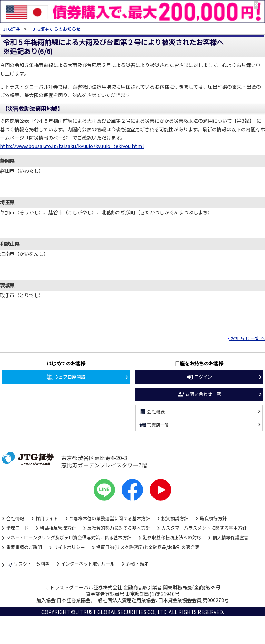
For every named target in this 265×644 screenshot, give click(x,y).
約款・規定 (138, 564)
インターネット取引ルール (88, 564)
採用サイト (47, 518)
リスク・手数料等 (28, 564)
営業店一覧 (154, 425)
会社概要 (152, 412)
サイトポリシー (69, 547)
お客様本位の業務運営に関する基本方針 (110, 518)
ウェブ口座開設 (66, 377)
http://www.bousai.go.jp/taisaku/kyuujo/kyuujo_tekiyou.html (72, 146)
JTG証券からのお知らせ (57, 29)
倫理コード (17, 528)
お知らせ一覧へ (247, 338)
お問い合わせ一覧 (199, 394)
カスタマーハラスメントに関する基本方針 (204, 528)
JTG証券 (12, 29)
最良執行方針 (213, 518)
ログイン (199, 377)
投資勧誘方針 (175, 518)
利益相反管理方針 (58, 528)
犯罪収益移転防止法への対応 (172, 537)
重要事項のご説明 (24, 547)
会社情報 (15, 518)
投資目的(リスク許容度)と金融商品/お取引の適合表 (148, 547)
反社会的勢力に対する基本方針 (119, 528)
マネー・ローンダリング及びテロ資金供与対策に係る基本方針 (69, 537)
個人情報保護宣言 (230, 537)
